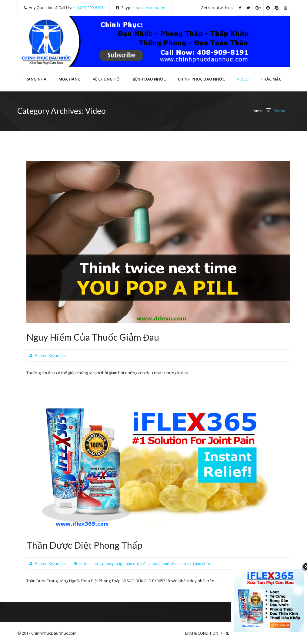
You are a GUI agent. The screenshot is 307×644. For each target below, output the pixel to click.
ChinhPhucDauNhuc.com (54, 633)
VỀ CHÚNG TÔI (107, 79)
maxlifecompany (150, 8)
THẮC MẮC (271, 79)
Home (256, 111)
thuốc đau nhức (175, 563)
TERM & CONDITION (201, 633)
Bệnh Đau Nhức (149, 79)
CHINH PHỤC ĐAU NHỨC (201, 79)
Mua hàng (70, 79)
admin (60, 355)
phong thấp (112, 563)
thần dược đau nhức (142, 563)
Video (243, 79)
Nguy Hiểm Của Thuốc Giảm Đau (93, 337)
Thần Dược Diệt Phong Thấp (84, 545)
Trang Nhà (35, 79)
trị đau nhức (200, 563)
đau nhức (92, 563)
